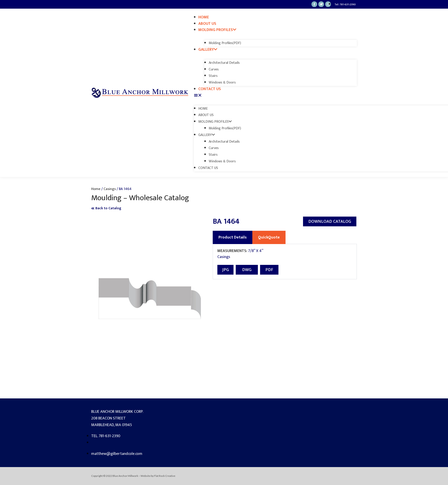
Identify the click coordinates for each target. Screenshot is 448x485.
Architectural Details (224, 63)
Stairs (213, 76)
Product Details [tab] (233, 237)
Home (204, 17)
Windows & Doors (222, 82)
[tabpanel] (285, 262)
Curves (214, 69)
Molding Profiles (217, 30)
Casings (110, 189)
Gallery (208, 50)
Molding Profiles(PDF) (225, 43)
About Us (207, 24)
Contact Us (210, 89)
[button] (275, 96)
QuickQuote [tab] (269, 237)
